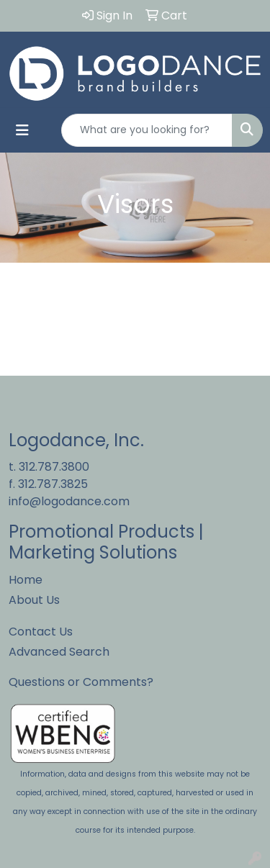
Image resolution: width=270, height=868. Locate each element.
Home (26, 580)
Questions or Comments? (81, 682)
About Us (34, 600)
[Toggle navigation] (22, 130)
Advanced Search (59, 652)
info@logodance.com (69, 501)
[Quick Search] (147, 130)
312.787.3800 (54, 467)
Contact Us (41, 632)
